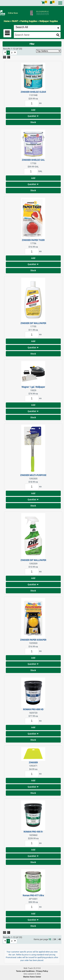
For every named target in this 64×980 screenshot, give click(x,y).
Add (33, 110)
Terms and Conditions (26, 971)
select (58, 28)
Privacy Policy (42, 971)
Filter (32, 44)
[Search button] (58, 35)
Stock (33, 122)
